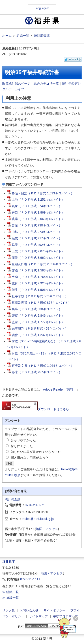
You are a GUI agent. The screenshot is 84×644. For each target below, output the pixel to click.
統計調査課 (42, 36)
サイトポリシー (54, 610)
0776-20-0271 (35, 505)
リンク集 (9, 610)
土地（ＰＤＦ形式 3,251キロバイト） (36, 200)
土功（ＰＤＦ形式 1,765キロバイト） (36, 277)
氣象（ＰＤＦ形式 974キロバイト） (34, 206)
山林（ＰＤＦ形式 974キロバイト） (34, 232)
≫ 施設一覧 (11, 598)
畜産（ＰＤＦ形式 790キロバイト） (34, 225)
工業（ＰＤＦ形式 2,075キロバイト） (36, 251)
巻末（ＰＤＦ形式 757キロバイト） (34, 372)
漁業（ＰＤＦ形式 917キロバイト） (34, 238)
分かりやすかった (23, 440)
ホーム (7, 36)
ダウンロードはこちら (36, 409)
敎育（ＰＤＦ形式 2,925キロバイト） (36, 283)
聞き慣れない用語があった (30, 458)
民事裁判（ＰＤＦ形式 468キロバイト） (38, 328)
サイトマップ (39, 616)
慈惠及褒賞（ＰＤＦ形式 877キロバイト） (39, 303)
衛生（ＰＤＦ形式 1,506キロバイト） (36, 290)
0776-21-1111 (30, 579)
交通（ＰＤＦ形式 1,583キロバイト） (36, 270)
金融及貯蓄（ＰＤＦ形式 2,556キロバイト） (41, 264)
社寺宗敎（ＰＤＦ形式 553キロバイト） (38, 296)
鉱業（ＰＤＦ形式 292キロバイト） (34, 245)
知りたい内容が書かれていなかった (36, 452)
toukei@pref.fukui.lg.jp (38, 519)
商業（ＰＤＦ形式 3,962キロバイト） (36, 258)
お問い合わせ (29, 610)
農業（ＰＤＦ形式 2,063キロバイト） (36, 219)
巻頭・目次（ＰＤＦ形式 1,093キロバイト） (41, 193)
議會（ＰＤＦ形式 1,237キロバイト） (36, 335)
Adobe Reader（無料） (60, 389)
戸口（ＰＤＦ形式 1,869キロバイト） (36, 212)
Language (42, 8)
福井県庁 (9, 562)
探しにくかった (22, 446)
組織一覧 (23, 36)
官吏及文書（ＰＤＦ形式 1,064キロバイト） (41, 366)
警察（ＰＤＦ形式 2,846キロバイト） (36, 316)
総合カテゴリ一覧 (46, 84)
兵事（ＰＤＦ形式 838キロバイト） (34, 309)
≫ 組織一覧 (11, 592)
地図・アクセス (47, 529)
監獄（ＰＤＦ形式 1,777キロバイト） (36, 322)
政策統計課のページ (16, 84)
